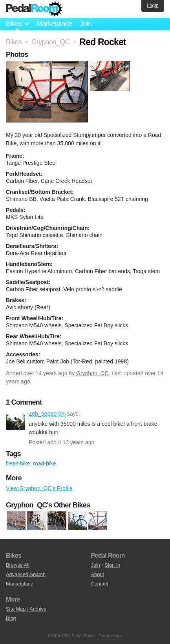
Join (86, 23)
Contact (100, 584)
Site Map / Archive (26, 609)
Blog (11, 618)
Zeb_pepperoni (15, 421)
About (98, 574)
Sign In (113, 565)
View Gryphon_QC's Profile (39, 488)
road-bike (44, 463)
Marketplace (54, 23)
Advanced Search (26, 574)
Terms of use (111, 636)
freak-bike (18, 463)
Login (153, 5)
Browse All (18, 565)
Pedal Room (34, 9)
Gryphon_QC (92, 373)
